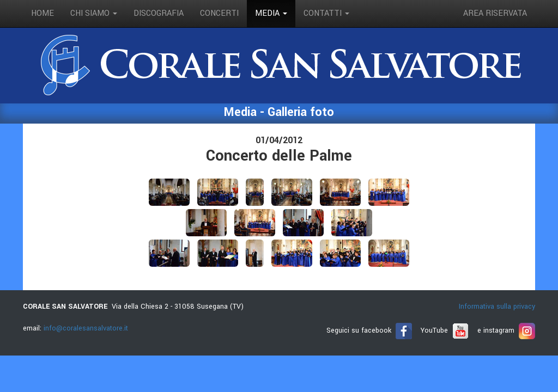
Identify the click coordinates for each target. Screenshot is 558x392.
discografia (159, 13)
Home (43, 13)
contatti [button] (326, 13)
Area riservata (495, 13)
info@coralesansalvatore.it (86, 328)
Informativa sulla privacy (497, 307)
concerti (219, 13)
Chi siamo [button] (94, 13)
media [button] (271, 13)
